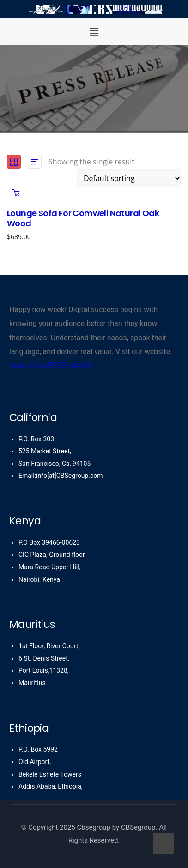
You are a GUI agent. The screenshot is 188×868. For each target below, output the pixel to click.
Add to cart (16, 193)
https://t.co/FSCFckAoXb (50, 365)
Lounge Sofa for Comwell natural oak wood (83, 218)
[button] (94, 32)
